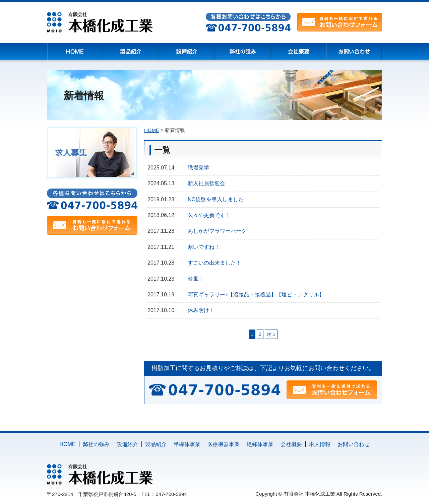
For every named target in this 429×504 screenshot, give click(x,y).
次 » (271, 334)
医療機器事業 (224, 444)
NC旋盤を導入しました (216, 199)
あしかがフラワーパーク (217, 231)
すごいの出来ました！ (214, 263)
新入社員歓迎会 (206, 183)
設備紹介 (127, 444)
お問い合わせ (354, 444)
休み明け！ (201, 310)
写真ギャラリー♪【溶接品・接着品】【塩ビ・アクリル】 (256, 295)
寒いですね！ (204, 247)
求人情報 (320, 444)
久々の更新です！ (209, 215)
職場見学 (198, 168)
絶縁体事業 (260, 444)
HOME (68, 444)
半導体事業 (187, 444)
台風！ (196, 279)
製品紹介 (156, 444)
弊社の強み (96, 444)
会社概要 (291, 444)
